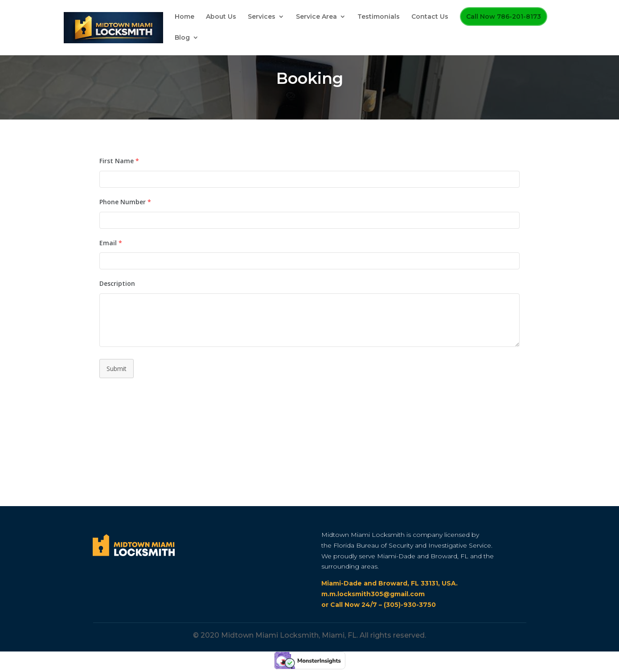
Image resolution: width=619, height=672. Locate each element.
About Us (221, 17)
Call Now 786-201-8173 (504, 16)
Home (184, 17)
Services (262, 17)
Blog (182, 38)
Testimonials (379, 17)
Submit (117, 369)
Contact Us (430, 17)
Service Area (316, 17)
